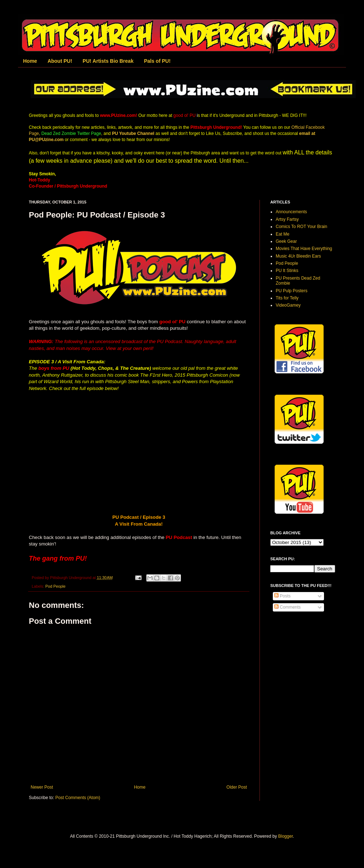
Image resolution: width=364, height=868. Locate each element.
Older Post (237, 787)
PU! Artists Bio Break (108, 61)
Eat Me (283, 234)
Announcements (291, 212)
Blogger (286, 836)
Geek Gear (286, 241)
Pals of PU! (157, 61)
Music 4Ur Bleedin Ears (298, 256)
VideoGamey (288, 305)
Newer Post (42, 787)
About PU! (60, 61)
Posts (282, 596)
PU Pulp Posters (292, 291)
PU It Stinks (287, 271)
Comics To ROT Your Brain (301, 227)
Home (30, 61)
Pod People (56, 586)
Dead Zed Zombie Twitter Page (71, 133)
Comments (287, 607)
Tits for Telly (287, 298)
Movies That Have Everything (304, 249)
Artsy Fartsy (287, 219)
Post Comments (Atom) (78, 798)
